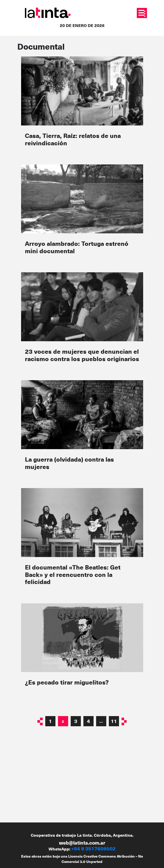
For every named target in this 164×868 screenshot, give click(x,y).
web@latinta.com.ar (82, 843)
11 (114, 721)
